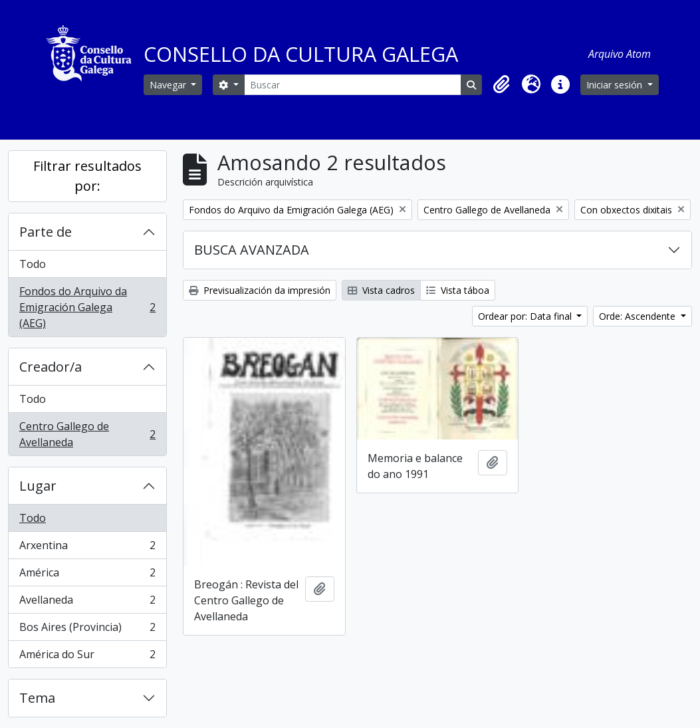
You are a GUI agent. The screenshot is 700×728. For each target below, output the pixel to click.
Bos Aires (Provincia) (87, 630)
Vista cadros (381, 290)
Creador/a (51, 367)
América (87, 575)
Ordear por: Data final (526, 316)
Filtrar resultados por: (87, 176)
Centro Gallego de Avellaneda (87, 434)
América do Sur (87, 657)
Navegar (169, 85)
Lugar (38, 486)
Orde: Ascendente (639, 316)
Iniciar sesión (616, 85)
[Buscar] (353, 85)
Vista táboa (458, 290)
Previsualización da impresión (260, 290)
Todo (33, 264)
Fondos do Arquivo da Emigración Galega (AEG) (87, 307)
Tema (37, 698)
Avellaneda (87, 603)
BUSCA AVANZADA (252, 250)
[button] (502, 84)
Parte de (46, 232)
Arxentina (87, 548)
